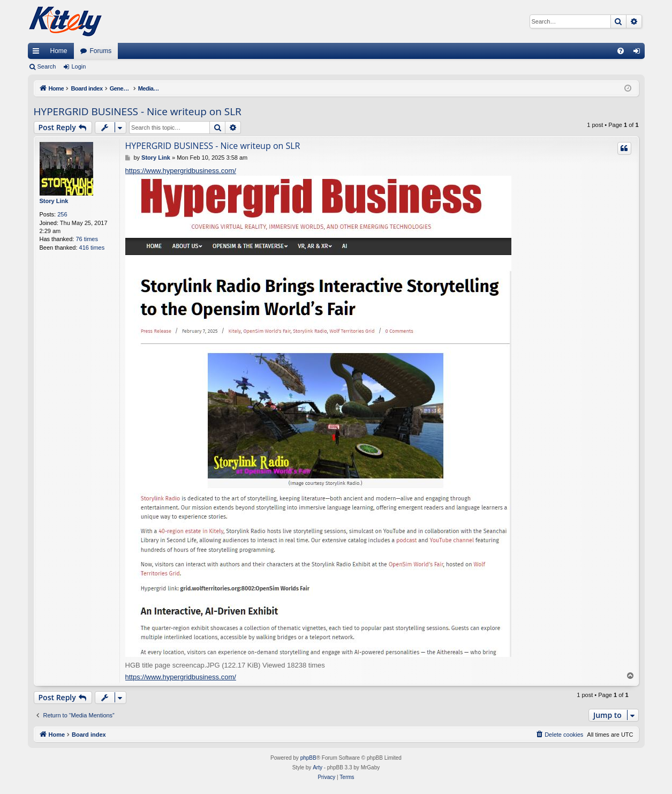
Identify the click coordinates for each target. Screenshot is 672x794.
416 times (92, 248)
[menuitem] (621, 51)
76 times (87, 239)
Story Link (54, 201)
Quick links (38, 53)
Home (59, 51)
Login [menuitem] (639, 53)
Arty (318, 767)
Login (78, 66)
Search (47, 66)
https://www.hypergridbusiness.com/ (181, 171)
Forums (101, 51)
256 (62, 214)
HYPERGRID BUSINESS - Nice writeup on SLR (138, 111)
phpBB (308, 758)
